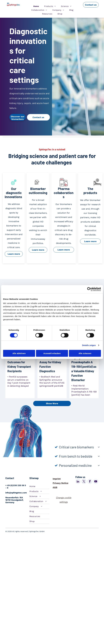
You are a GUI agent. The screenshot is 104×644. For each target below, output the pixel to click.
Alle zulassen (85, 353)
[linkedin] (78, 482)
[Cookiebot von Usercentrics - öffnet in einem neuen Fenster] (89, 289)
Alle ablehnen (19, 353)
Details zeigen (89, 345)
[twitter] (84, 482)
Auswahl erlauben (52, 353)
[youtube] (96, 482)
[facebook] (90, 482)
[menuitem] (36, 6)
